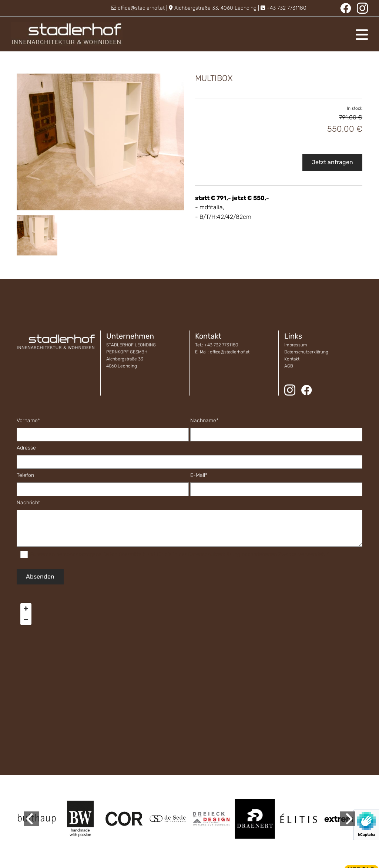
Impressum (296, 345)
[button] (251, 35)
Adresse (26, 448)
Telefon (25, 475)
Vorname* (28, 421)
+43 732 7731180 (286, 8)
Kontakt (292, 359)
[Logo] (67, 34)
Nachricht (28, 503)
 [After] (348, 819)
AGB (289, 366)
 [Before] (31, 819)
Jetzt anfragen (332, 162)
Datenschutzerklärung (306, 352)
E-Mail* (199, 475)
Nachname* (204, 421)
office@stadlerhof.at (141, 8)
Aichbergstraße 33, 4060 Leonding (215, 8)
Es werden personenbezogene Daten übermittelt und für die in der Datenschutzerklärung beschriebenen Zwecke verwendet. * (179, 554)
